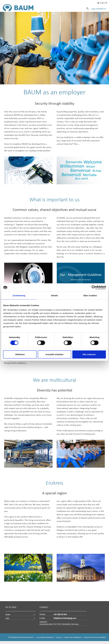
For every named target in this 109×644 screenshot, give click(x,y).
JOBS (7, 618)
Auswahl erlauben (54, 354)
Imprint (59, 637)
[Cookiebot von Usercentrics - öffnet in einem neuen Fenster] (94, 287)
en (103, 3)
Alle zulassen (89, 354)
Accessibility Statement (45, 637)
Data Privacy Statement (73, 637)
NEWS (8, 615)
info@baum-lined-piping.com (65, 618)
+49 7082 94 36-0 (60, 614)
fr (107, 3)
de (98, 3)
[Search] (88, 8)
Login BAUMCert (99, 9)
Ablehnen (20, 354)
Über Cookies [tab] (90, 295)
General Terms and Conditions (95, 637)
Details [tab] (55, 295)
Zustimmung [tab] (19, 295)
